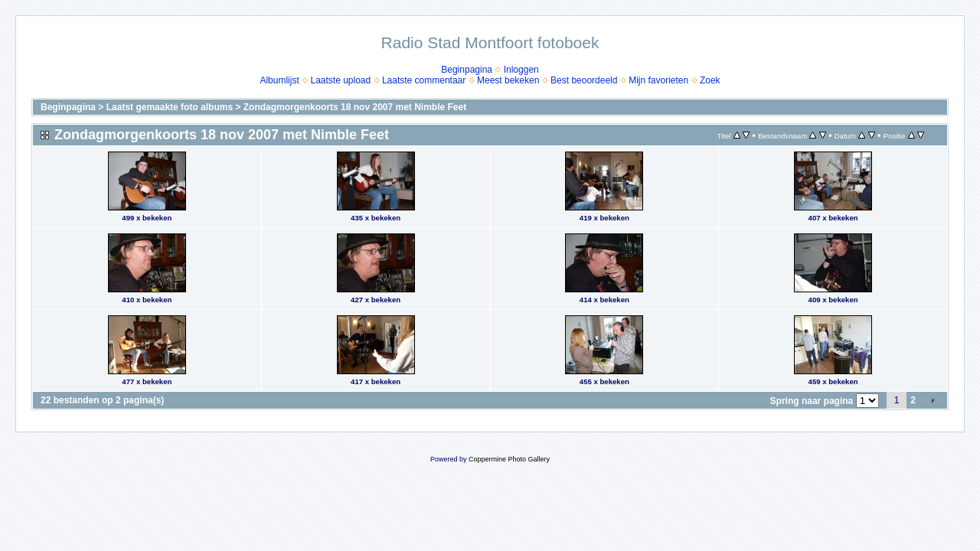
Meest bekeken (508, 80)
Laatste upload (340, 80)
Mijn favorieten (658, 80)
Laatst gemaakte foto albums (170, 107)
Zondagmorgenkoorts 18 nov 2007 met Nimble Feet (355, 107)
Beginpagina (467, 70)
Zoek (710, 80)
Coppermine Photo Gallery (509, 459)
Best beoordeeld (584, 80)
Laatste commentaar (424, 80)
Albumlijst (279, 80)
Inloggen (521, 70)
